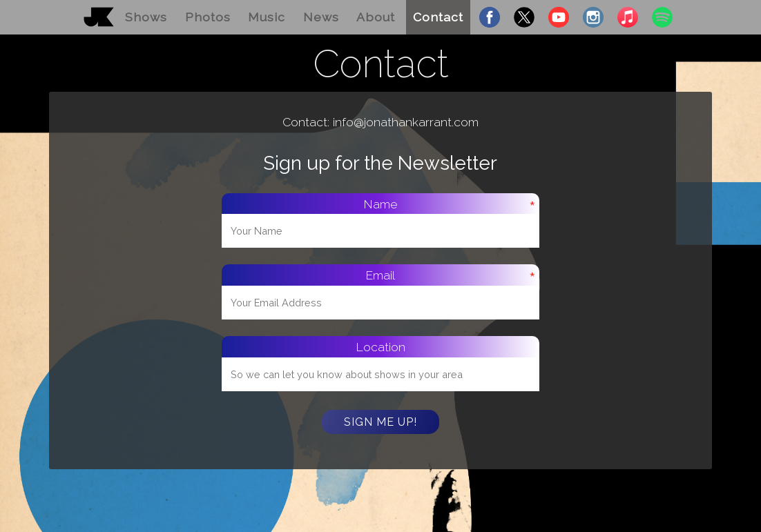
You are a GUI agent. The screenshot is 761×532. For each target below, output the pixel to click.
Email (380, 275)
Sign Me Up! (380, 422)
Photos (208, 17)
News (321, 17)
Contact (438, 17)
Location (380, 347)
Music (267, 17)
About (376, 17)
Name (380, 204)
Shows (146, 17)
